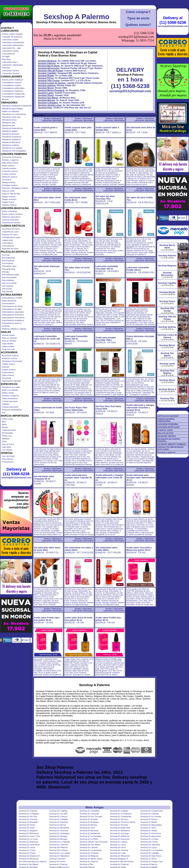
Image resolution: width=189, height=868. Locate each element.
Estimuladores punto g (12, 323)
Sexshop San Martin (48, 98)
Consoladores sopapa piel (13, 97)
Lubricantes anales (10, 40)
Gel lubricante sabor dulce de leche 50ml (47, 549)
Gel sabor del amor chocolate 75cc (105, 198)
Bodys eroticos (8, 166)
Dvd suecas (7, 289)
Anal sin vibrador (9, 341)
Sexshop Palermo (47, 63)
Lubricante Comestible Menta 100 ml (76, 338)
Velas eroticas (8, 375)
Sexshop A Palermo (77, 17)
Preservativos (8, 372)
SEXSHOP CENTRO (167, 436)
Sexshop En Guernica (59, 831)
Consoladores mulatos (12, 85)
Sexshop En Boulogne (89, 822)
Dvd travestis (8, 292)
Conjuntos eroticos (10, 171)
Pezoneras (7, 378)
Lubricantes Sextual (10, 73)
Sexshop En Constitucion (121, 814)
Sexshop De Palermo (58, 847)
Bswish (5, 427)
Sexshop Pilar (45, 108)
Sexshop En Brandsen (28, 822)
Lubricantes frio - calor (12, 48)
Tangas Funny (8, 202)
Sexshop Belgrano (47, 61)
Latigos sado (7, 240)
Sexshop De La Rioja (58, 850)
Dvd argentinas (8, 258)
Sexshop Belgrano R (119, 859)
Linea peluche (8, 246)
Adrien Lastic (8, 419)
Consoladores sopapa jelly (13, 94)
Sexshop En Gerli (87, 828)
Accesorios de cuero (11, 229)
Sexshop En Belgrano (28, 831)
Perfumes (6, 68)
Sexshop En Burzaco (119, 819)
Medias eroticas (9, 182)
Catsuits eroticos (9, 168)
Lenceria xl (7, 180)
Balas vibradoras (9, 301)
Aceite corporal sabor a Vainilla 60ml (107, 129)
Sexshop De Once (118, 847)
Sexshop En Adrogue (58, 839)
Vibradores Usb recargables (14, 151)
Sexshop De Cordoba (89, 853)
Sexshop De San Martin (90, 845)
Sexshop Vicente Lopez (50, 105)
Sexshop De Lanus (149, 847)
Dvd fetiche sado (9, 266)
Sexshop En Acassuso (120, 839)
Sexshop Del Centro (149, 842)
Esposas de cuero (10, 235)
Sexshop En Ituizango (119, 833)
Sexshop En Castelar (150, 814)
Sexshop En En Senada (151, 816)
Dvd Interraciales (9, 277)
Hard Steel (7, 447)
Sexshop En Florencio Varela (123, 822)
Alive (4, 422)
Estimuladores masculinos (13, 318)
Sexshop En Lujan (118, 853)
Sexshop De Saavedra (150, 845)
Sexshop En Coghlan (58, 811)
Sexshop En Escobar (89, 819)
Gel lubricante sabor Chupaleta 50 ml (44, 478)
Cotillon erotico (8, 364)
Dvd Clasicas (8, 286)
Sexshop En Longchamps (91, 850)
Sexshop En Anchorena (151, 833)
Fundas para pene (10, 401)
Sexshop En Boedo (149, 822)
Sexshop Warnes (46, 100)
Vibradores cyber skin (11, 117)
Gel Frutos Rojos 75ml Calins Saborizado (76, 409)
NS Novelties (8, 433)
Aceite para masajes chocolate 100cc (106, 339)
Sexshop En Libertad (89, 847)
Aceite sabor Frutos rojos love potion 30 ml (47, 619)
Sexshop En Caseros (58, 816)
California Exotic (9, 430)
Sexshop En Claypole (28, 811)
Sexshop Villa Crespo (49, 81)
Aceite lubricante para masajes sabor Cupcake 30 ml (78, 478)
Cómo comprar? (138, 12)
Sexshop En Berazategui (151, 825)
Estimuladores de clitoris (12, 306)
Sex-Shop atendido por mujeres (33, 861)
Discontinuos (7, 459)
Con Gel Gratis (8, 456)
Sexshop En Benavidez (59, 828)
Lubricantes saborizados (12, 65)
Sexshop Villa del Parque (51, 71)
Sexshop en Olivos (149, 859)
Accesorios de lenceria (12, 157)
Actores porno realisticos (13, 80)
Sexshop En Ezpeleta (58, 822)
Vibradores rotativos (11, 145)
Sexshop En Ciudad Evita (152, 811)
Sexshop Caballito (47, 73)
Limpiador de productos (12, 37)
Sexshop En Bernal (57, 825)
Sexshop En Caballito (58, 819)
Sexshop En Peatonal (119, 864)
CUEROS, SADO (165, 430)
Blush (4, 425)
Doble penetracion (10, 398)
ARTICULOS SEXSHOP (168, 416)
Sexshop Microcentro (49, 68)
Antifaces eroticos (10, 358)
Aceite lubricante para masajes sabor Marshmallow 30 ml (141, 478)
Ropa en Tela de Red (11, 194)
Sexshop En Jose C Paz (29, 836)
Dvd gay (5, 272)
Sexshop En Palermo (89, 861)
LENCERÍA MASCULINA (169, 427)
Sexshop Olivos (46, 95)
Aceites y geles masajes (12, 34)
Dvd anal (6, 255)
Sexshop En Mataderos (59, 856)
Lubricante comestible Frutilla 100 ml (138, 269)
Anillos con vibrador (10, 111)
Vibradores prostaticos (12, 137)
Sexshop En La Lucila (28, 839)
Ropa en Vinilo (8, 191)
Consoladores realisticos (13, 91)
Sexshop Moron (46, 88)
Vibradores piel (8, 125)
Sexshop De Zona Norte (29, 845)
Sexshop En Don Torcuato (91, 816)
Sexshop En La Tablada (59, 842)
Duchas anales (8, 335)
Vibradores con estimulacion (14, 114)
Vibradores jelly (9, 123)
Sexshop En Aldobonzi (120, 836)
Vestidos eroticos (9, 205)
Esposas (6, 367)
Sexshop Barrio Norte (49, 66)
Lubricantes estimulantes (13, 45)
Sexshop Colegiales (48, 103)
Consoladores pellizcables (13, 88)
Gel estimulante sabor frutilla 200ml (107, 549)
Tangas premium (9, 199)
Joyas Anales (8, 344)
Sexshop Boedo (46, 76)
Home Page (38, 115)
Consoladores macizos (12, 83)
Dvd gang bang (9, 269)
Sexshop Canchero (57, 859)
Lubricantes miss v (10, 62)
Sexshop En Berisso (88, 825)
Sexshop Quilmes (47, 85)
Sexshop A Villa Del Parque (122, 861)
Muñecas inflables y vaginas (14, 329)
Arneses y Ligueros (10, 160)
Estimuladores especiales (13, 312)
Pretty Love (7, 436)
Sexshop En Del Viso (28, 816)
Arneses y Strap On (10, 396)
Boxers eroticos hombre (12, 214)
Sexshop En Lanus (27, 847)
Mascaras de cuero (10, 249)
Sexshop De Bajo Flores (151, 856)
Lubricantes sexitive (10, 71)
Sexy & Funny (8, 444)
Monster (5, 99)
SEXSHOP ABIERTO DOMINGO (172, 444)
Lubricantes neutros (10, 51)
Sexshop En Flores (27, 825)
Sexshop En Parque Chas (152, 861)
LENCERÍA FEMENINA (168, 424)
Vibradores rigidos (10, 131)
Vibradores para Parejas (12, 109)
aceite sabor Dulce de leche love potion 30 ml (79, 619)
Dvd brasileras (8, 261)
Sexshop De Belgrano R (29, 856)
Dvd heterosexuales (10, 275)
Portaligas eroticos (10, 185)
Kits (4, 413)
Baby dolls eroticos (10, 163)
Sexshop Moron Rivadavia (51, 90)
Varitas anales (8, 346)
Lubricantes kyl (8, 54)
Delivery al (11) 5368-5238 (16, 472)
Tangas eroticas (9, 197)
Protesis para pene (10, 407)
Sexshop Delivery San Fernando (94, 842)
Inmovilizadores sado (11, 237)
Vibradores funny (9, 120)
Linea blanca (7, 243)
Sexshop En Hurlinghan (59, 833)
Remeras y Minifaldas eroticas (15, 188)
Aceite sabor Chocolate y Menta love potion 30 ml (139, 549)
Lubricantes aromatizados (13, 42)
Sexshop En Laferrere (59, 845)
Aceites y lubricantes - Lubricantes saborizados (52, 120)
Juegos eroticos (9, 370)
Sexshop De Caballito (150, 853)
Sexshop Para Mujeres (167, 372)
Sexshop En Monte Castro (91, 859)
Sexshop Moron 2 (167, 389)
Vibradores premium (11, 134)
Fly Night (6, 56)
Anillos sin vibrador (10, 390)
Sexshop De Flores (27, 853)
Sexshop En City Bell (58, 814)
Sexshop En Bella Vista (120, 828)
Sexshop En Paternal (58, 864)
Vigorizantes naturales (12, 381)
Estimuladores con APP (12, 298)
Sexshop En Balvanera (120, 831)
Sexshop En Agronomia (151, 836)
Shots (4, 441)
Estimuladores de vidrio (12, 309)
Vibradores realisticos (11, 140)
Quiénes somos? (138, 25)
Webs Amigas (94, 807)
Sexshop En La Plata (89, 839)
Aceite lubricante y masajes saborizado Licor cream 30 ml (109, 478)
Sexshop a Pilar (86, 864)
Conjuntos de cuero (10, 232)
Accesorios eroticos (10, 356)
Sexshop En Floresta (119, 825)
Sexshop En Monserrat (120, 856)
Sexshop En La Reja (149, 839)
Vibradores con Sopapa (12, 148)
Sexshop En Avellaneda (90, 833)
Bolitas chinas (8, 393)
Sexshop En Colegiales (29, 814)
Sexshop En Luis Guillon (60, 853)
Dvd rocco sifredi (9, 283)
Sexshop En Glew (148, 828)
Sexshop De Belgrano (89, 856)
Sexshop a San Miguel (29, 864)
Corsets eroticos (9, 174)
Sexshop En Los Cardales (152, 850)
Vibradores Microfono (11, 142)
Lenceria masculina (10, 220)
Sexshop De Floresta (119, 850)
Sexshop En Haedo (149, 831)
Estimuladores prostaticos (13, 320)
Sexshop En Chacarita (89, 814)
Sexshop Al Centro (57, 861)
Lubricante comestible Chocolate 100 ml (107, 268)
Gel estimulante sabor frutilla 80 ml (76, 199)
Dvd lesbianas (8, 280)
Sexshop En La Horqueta (91, 836)
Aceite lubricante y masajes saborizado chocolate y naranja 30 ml (140, 408)
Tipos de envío (138, 18)
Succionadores (8, 303)
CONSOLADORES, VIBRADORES (166, 420)
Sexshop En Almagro (58, 836)
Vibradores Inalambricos (12, 128)
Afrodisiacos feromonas (12, 361)
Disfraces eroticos (10, 177)
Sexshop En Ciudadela (90, 811)
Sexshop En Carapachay (121, 816)
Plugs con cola (8, 349)
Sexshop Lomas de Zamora (52, 83)
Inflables (6, 404)
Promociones (8, 462)
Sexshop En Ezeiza (149, 819)
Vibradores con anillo (11, 387)
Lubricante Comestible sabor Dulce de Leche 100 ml (47, 339)
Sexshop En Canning (28, 819)
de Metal (6, 326)
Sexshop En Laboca (119, 842)
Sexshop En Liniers (27, 850)
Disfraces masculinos (11, 217)
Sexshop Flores (46, 78)
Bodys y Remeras (10, 211)
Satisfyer (6, 439)
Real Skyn (6, 59)
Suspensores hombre (11, 223)
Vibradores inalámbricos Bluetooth (17, 106)
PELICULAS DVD (165, 433)
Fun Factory (7, 450)
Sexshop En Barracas (89, 831)
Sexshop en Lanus (118, 845)
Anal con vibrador (10, 338)
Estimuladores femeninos (13, 315)
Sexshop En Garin (27, 828)
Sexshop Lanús (46, 93)
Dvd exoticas (7, 263)
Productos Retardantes (12, 410)
